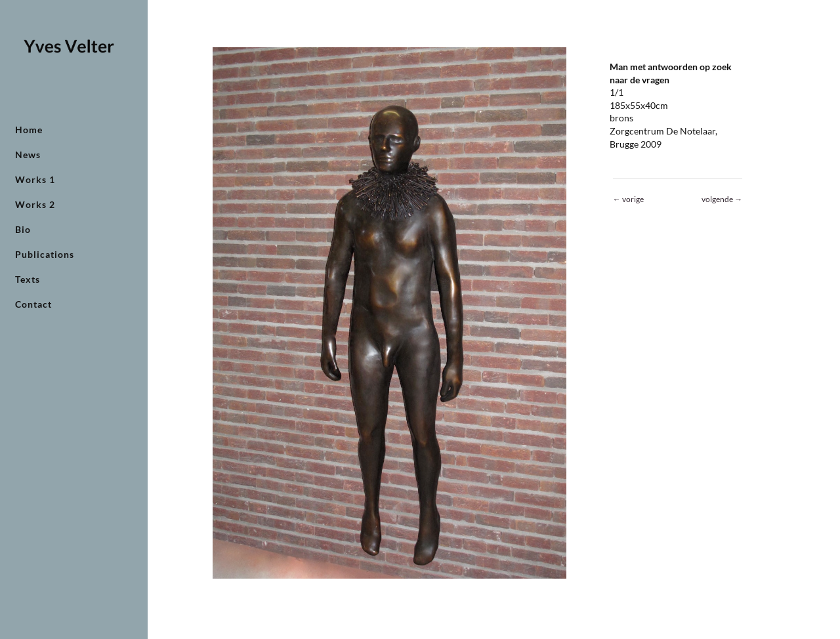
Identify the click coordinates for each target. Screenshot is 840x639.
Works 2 (35, 205)
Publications (45, 255)
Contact (33, 305)
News (28, 155)
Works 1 (35, 180)
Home (29, 130)
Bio (23, 230)
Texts (28, 280)
